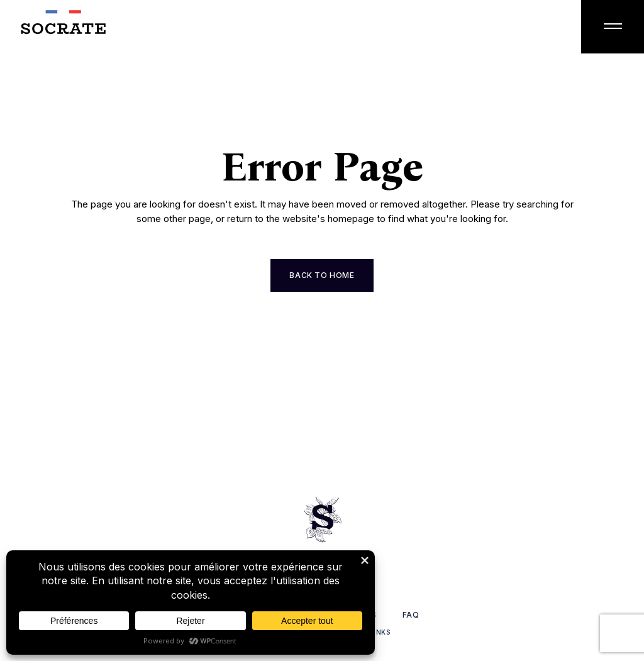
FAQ (411, 615)
